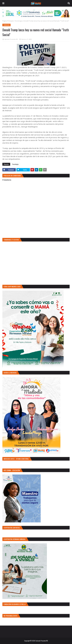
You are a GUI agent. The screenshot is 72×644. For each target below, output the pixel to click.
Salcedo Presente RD (11, 39)
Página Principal (8, 21)
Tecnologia (18, 21)
